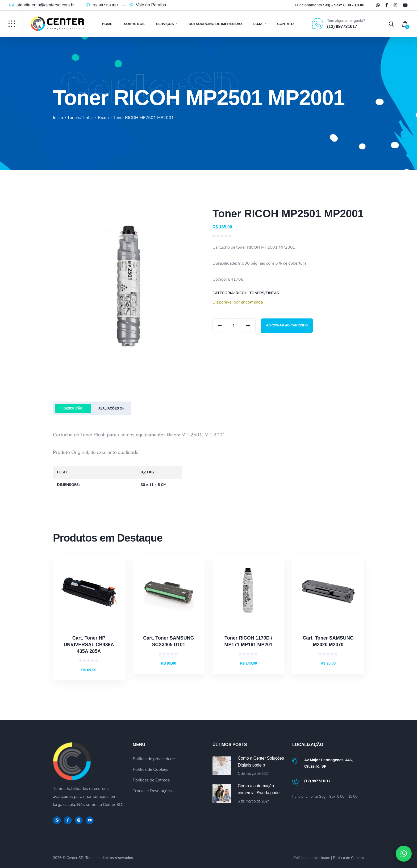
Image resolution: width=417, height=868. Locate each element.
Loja (258, 24)
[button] (404, 854)
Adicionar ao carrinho (287, 326)
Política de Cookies (151, 769)
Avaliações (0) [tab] (111, 408)
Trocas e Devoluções (152, 791)
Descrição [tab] (73, 408)
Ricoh (103, 118)
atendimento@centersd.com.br (46, 5)
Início (58, 118)
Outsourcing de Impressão (215, 24)
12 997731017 (106, 5)
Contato (285, 24)
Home (107, 24)
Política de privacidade (154, 759)
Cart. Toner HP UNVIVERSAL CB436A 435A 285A (89, 645)
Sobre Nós (134, 24)
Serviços (165, 24)
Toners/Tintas (80, 118)
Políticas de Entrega (151, 780)
